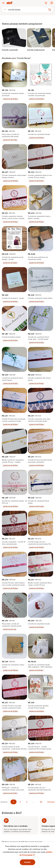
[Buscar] (28, 10)
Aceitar (27, 862)
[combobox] (5, 10)
